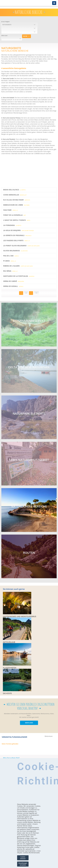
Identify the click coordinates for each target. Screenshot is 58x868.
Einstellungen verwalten (23, 864)
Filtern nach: (4, 36)
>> (36, 293)
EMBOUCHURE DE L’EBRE (16, 205)
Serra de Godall (13, 286)
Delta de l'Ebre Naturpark (29, 367)
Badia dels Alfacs (14, 190)
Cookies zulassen (23, 858)
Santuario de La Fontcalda (19, 276)
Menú (54, 3)
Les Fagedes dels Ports (16, 240)
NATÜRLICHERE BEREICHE (29, 506)
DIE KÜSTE (7, 693)
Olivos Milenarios (15, 251)
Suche (25, 36)
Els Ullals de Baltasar (17, 200)
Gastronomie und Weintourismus (19, 616)
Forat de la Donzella (15, 215)
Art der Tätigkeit (5, 22)
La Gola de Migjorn (19, 230)
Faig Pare (10, 210)
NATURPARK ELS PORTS (29, 414)
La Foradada (12, 225)
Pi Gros (10, 261)
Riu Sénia (10, 271)
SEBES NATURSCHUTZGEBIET (29, 460)
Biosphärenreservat (29, 321)
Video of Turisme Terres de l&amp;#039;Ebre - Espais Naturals (27, 171)
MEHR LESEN (29, 723)
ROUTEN (29, 553)
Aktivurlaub (9, 642)
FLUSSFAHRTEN (10, 668)
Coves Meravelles (15, 195)
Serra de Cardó (14, 281)
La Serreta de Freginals (17, 235)
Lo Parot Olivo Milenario (21, 246)
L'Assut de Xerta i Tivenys (17, 220)
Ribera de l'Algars (18, 266)
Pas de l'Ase (11, 256)
